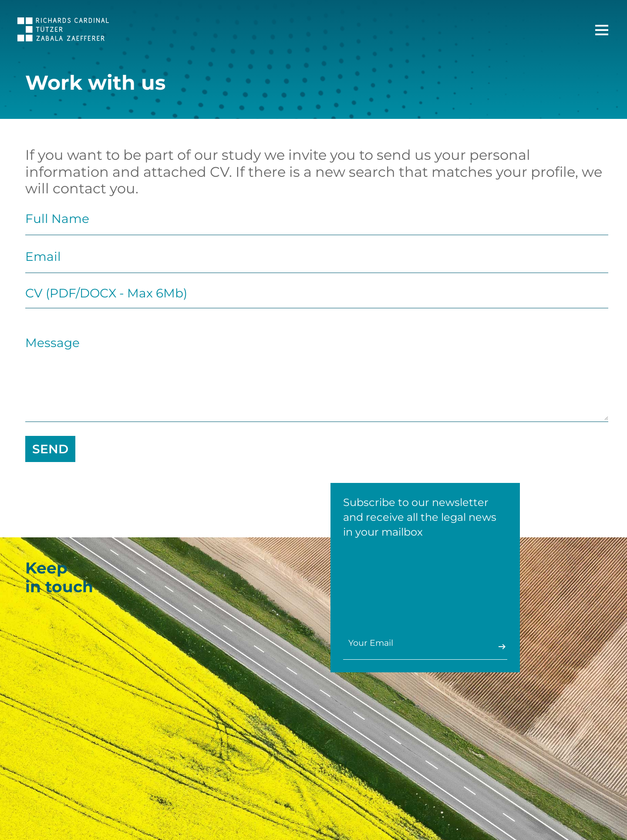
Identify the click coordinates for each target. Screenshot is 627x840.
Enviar (501, 647)
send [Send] (50, 449)
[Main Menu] (602, 30)
